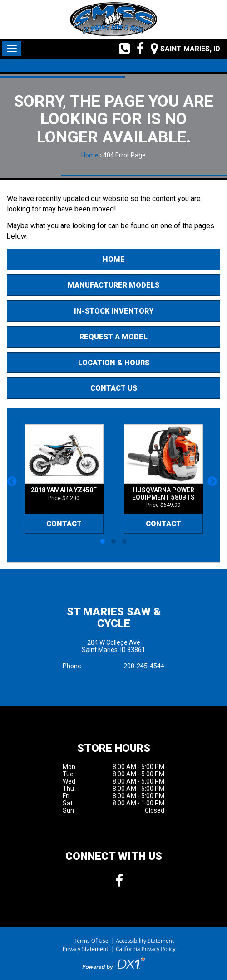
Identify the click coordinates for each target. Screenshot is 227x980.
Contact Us (114, 388)
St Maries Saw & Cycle (114, 617)
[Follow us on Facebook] (137, 49)
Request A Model (113, 337)
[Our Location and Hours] (182, 49)
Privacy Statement (86, 949)
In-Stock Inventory (114, 311)
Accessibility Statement (145, 941)
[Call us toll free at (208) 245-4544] (121, 49)
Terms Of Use (91, 941)
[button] (13, 485)
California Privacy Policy (146, 949)
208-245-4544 (144, 666)
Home (90, 155)
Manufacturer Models (113, 285)
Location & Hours (114, 363)
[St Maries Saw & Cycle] (113, 19)
